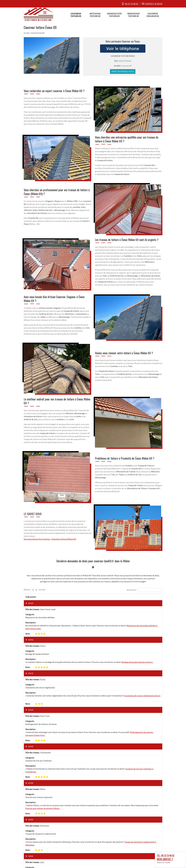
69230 (31, 603)
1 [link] (150, 834)
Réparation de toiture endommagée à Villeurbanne (47, 793)
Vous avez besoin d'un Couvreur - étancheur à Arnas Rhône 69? (50, 539)
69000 (31, 763)
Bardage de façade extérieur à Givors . (137, 635)
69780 (31, 717)
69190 (31, 670)
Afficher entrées (35, 590)
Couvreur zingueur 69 (153, 15)
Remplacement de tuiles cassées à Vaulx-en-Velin (46, 813)
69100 (31, 784)
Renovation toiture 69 (134, 15)
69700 (31, 626)
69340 (31, 693)
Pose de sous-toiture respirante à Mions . (43, 729)
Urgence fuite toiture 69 (114, 15)
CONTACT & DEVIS (154, 4)
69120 (31, 804)
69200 (31, 740)
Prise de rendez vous (123, 71)
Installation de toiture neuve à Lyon (41, 772)
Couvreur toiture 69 (76, 15)
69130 (31, 647)
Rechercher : (145, 590)
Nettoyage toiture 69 (95, 15)
